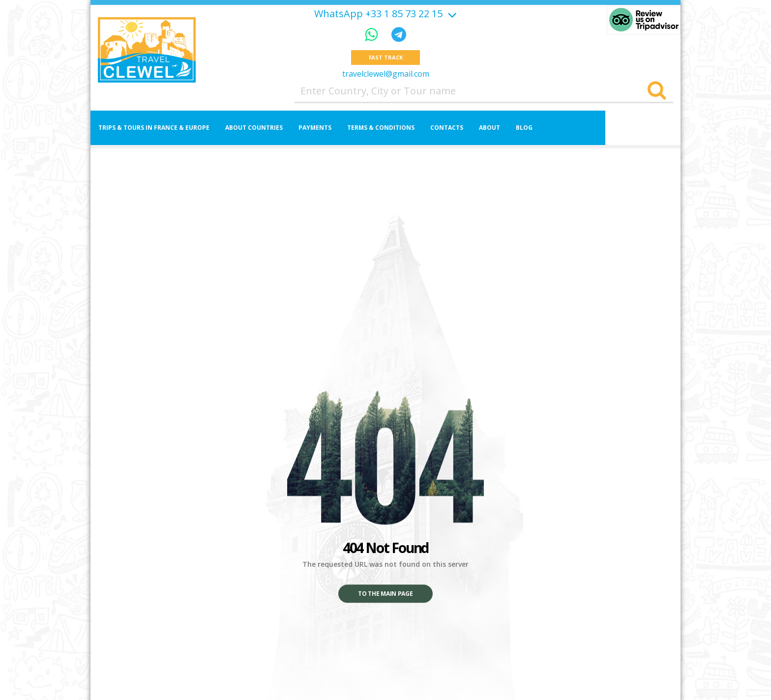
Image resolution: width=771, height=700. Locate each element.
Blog (524, 128)
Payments (315, 128)
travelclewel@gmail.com (386, 74)
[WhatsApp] (373, 34)
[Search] (657, 91)
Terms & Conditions (381, 128)
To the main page (385, 595)
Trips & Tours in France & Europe (154, 128)
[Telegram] (399, 34)
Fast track (386, 58)
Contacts (447, 128)
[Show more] (451, 14)
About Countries (254, 128)
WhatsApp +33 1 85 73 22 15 (378, 14)
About (489, 128)
